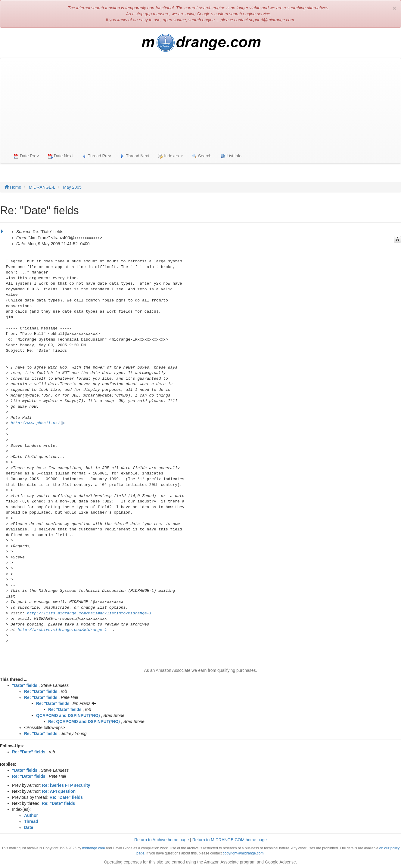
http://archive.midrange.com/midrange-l (62, 630)
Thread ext (135, 156)
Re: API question (59, 791)
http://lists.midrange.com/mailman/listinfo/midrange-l (89, 613)
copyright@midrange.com (243, 853)
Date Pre (26, 156)
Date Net (60, 156)
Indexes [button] (171, 156)
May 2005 (72, 187)
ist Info (231, 156)
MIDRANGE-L (42, 187)
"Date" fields (25, 685)
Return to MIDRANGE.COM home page (230, 840)
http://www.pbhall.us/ (35, 423)
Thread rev (96, 156)
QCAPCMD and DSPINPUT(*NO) (68, 715)
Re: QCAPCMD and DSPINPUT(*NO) (84, 721)
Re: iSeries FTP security (66, 785)
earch (202, 156)
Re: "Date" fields (41, 691)
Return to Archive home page (162, 840)
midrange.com (93, 848)
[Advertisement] (200, 103)
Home (13, 187)
